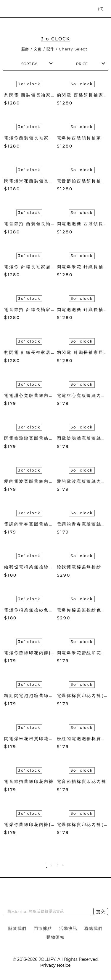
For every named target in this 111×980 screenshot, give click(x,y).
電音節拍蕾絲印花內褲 (29, 781)
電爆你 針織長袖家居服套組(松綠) (29, 267)
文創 (38, 49)
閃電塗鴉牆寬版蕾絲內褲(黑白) (29, 438)
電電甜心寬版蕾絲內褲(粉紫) (82, 395)
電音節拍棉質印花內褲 (82, 781)
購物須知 (56, 937)
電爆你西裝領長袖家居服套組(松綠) (82, 138)
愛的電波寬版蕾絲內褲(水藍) (82, 481)
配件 (50, 49)
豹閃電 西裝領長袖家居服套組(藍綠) (82, 95)
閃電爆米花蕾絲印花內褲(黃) (82, 653)
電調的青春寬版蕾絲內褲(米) (82, 524)
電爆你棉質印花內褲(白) (82, 824)
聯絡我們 (94, 928)
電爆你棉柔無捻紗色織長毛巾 (82, 610)
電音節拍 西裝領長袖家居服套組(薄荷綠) (29, 224)
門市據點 (43, 928)
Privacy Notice (55, 965)
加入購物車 (52, 103)
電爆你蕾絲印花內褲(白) (29, 824)
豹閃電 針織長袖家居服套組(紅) (82, 352)
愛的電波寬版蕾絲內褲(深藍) (29, 481)
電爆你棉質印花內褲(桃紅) (82, 696)
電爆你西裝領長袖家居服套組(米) (29, 138)
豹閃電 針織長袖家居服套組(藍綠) (29, 352)
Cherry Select (73, 49)
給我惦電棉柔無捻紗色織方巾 (29, 567)
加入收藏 (42, 103)
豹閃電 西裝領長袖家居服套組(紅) (29, 95)
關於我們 (17, 928)
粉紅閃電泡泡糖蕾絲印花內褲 (29, 696)
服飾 (25, 49)
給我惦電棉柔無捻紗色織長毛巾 (82, 567)
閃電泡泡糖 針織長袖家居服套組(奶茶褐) (82, 310)
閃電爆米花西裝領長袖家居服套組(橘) (29, 181)
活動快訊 (68, 928)
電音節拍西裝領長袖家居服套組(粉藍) (82, 181)
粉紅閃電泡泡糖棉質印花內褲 (82, 739)
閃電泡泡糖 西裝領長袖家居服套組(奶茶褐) (82, 224)
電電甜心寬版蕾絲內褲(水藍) (29, 395)
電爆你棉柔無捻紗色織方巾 (29, 610)
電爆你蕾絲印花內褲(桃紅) (29, 653)
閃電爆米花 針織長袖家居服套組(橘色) (82, 267)
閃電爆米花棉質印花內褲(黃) (29, 739)
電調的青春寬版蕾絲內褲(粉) (29, 524)
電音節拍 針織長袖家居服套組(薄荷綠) (29, 310)
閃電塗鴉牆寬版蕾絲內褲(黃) (82, 438)
